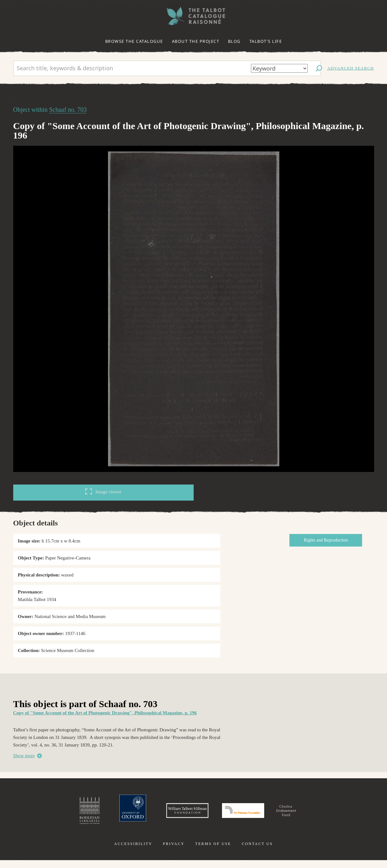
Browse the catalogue (134, 41)
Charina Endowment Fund (314, 814)
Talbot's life (266, 41)
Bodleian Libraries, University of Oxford (54, 814)
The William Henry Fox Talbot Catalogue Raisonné (194, 16)
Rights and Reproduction (332, 540)
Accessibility (133, 852)
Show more (24, 756)
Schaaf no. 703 (68, 110)
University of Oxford (104, 814)
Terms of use (213, 852)
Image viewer (103, 491)
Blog (234, 41)
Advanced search (350, 68)
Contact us (257, 852)
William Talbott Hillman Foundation (173, 814)
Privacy (174, 852)
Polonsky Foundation (250, 814)
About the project (196, 41)
